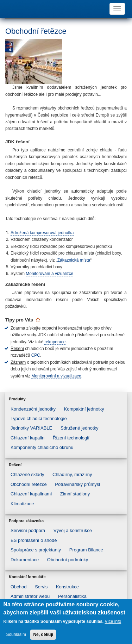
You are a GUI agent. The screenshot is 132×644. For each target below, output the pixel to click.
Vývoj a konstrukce (73, 530)
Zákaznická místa (74, 260)
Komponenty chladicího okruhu (42, 447)
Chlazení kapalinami (31, 494)
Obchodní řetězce (29, 484)
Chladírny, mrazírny (72, 474)
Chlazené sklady (27, 474)
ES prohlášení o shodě (34, 540)
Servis (41, 587)
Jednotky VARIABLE (31, 428)
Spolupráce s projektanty (36, 550)
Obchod (19, 587)
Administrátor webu (30, 596)
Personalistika (72, 596)
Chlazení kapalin (27, 438)
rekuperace (55, 342)
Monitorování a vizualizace (56, 376)
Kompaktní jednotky (84, 409)
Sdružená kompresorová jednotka (42, 233)
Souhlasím (16, 634)
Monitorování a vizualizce (49, 274)
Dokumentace (25, 560)
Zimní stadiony (75, 494)
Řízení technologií (71, 438)
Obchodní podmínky (68, 560)
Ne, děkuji (43, 634)
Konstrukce (67, 587)
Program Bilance (86, 550)
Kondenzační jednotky (33, 409)
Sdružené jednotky (80, 428)
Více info (113, 621)
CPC (36, 355)
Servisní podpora (28, 530)
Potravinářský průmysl (77, 484)
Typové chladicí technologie (39, 418)
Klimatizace (22, 504)
